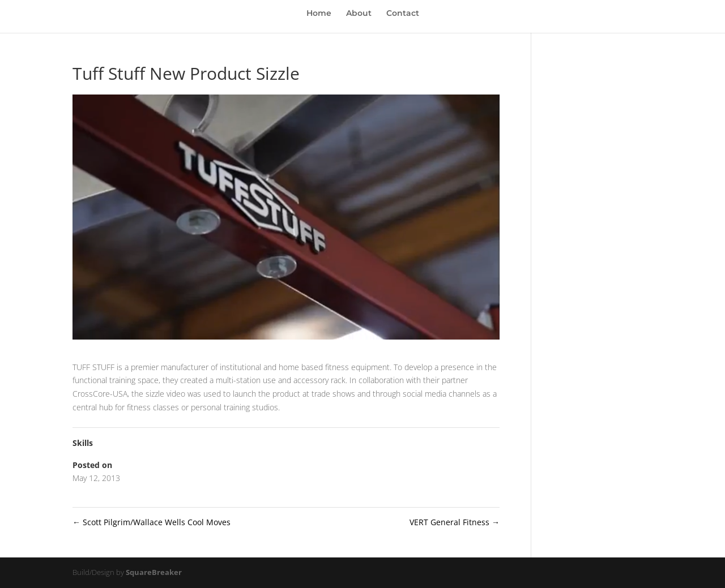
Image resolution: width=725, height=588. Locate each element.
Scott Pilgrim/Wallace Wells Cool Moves (152, 522)
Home (319, 14)
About (359, 14)
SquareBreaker (154, 572)
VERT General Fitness (455, 522)
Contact (403, 14)
